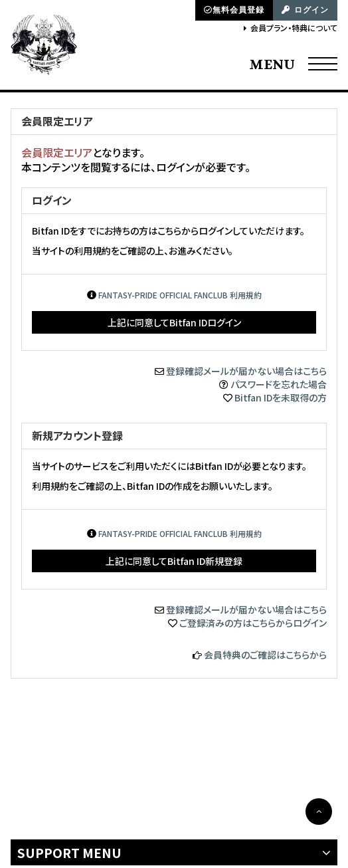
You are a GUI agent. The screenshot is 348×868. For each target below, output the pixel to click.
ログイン (305, 10)
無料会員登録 (234, 10)
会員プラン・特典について (294, 28)
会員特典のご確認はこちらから (265, 655)
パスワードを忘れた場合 (279, 384)
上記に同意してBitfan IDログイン (174, 322)
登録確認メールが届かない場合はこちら (246, 371)
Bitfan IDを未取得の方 (281, 397)
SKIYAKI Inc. (264, 786)
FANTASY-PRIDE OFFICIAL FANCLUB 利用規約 (180, 295)
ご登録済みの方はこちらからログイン (253, 623)
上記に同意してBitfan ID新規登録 (174, 561)
